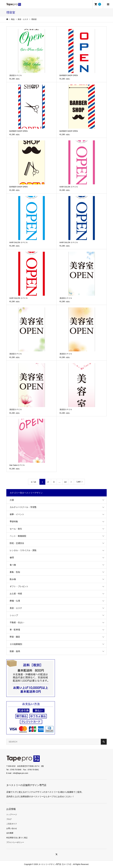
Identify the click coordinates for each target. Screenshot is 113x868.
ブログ (9, 819)
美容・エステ (16, 608)
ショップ (14, 615)
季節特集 (14, 521)
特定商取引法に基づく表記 (17, 838)
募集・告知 (15, 572)
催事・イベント (17, 514)
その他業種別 (16, 644)
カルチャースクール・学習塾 (23, 507)
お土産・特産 (16, 594)
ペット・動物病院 (18, 536)
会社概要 (10, 833)
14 (65, 482)
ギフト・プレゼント (19, 586)
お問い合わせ (12, 828)
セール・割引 (16, 529)
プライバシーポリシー (15, 842)
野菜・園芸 (15, 637)
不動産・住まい (17, 622)
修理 (12, 558)
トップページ (12, 815)
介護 (12, 500)
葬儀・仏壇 (15, 601)
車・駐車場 (15, 630)
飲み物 (13, 579)
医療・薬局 (15, 651)
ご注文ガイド (12, 824)
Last (79, 482)
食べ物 (13, 565)
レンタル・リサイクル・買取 (23, 550)
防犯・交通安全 (17, 543)
